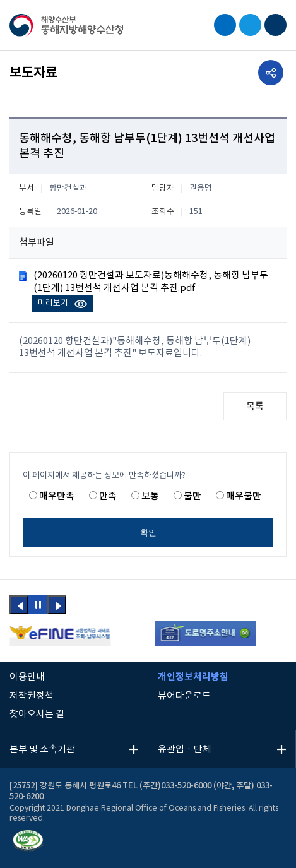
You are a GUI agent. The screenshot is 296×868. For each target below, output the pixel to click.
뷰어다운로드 (184, 696)
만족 (108, 496)
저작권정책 (32, 696)
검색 (225, 25)
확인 (148, 532)
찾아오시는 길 (37, 714)
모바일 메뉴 (275, 25)
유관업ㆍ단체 (185, 750)
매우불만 (244, 496)
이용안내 (27, 677)
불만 (192, 496)
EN (250, 25)
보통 (150, 496)
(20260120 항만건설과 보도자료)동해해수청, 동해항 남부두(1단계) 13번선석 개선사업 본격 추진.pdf (151, 282)
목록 (255, 407)
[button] (19, 605)
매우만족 (57, 496)
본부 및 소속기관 (42, 750)
